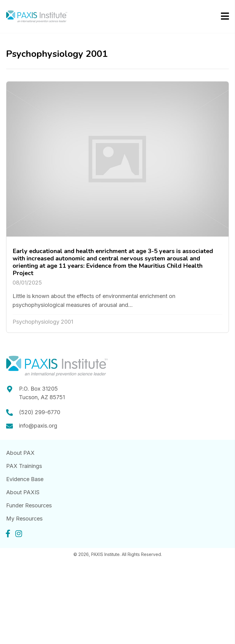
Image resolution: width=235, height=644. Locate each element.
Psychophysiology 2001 (43, 322)
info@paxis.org (38, 426)
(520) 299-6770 (40, 412)
